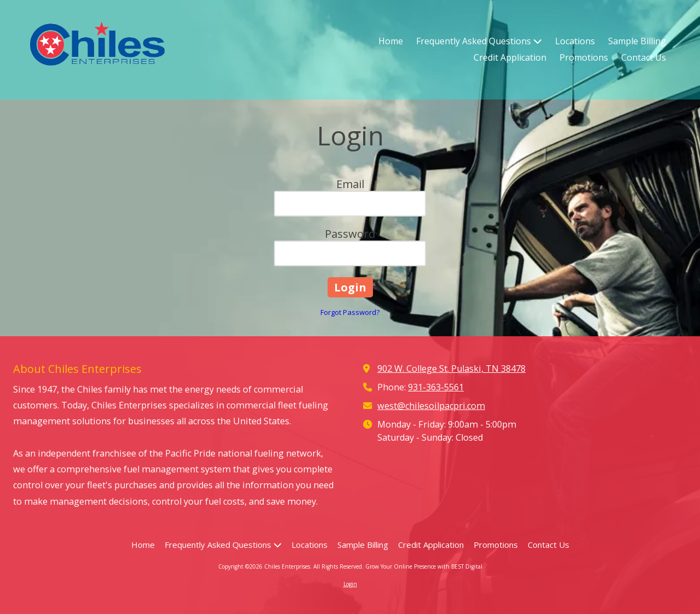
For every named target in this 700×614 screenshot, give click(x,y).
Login (350, 584)
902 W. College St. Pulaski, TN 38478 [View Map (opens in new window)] (451, 369)
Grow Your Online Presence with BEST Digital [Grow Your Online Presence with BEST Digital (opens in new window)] (424, 566)
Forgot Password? (350, 312)
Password (350, 234)
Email (350, 184)
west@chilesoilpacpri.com (431, 406)
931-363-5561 (436, 387)
